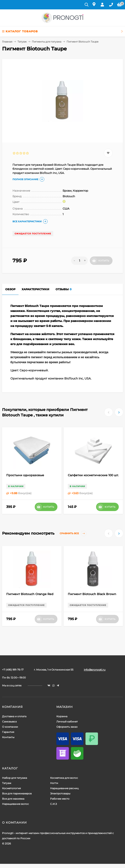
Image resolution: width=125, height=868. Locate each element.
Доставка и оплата (14, 716)
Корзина (62, 716)
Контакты (8, 737)
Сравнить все (73, 533)
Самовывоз (9, 722)
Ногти (54, 783)
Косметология (11, 788)
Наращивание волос (15, 804)
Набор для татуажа (15, 778)
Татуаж (22, 42)
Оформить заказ (67, 727)
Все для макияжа (13, 799)
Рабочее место (60, 799)
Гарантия (8, 732)
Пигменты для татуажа (47, 42)
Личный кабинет (67, 722)
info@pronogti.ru (95, 670)
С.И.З (53, 804)
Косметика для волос (64, 778)
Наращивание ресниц (64, 788)
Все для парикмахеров (17, 793)
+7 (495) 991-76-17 (13, 670)
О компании (10, 727)
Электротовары (60, 793)
